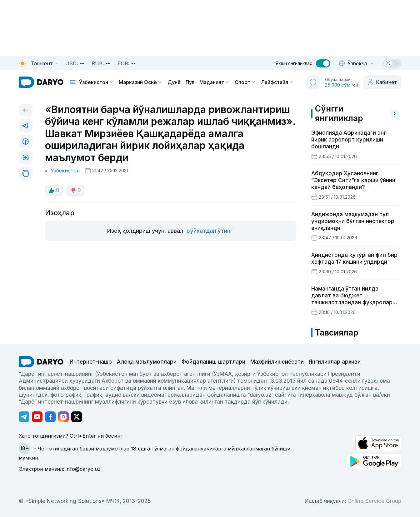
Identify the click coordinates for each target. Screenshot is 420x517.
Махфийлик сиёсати (277, 362)
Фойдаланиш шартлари (213, 362)
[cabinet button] (382, 82)
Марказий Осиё (141, 82)
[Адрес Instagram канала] (63, 417)
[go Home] (41, 362)
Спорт (245, 82)
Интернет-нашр (91, 362)
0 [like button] (54, 190)
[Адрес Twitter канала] (77, 417)
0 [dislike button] (75, 190)
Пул (190, 82)
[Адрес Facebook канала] (50, 417)
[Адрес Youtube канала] (37, 417)
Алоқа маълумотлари (147, 362)
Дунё (174, 82)
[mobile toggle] (73, 82)
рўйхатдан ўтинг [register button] (210, 231)
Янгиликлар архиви (335, 362)
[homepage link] (41, 82)
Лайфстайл (277, 82)
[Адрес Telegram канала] (24, 417)
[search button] (313, 82)
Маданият (215, 82)
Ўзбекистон (96, 82)
